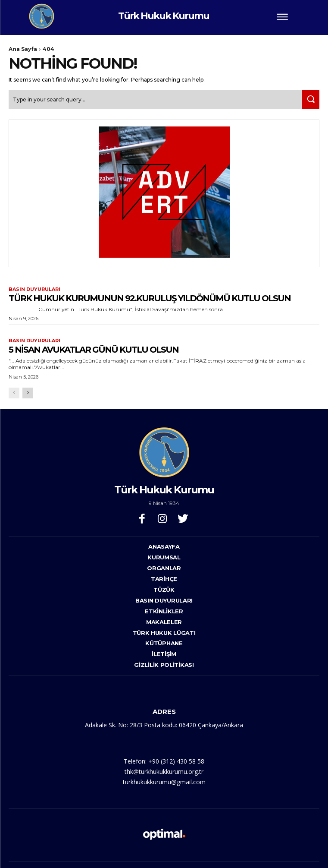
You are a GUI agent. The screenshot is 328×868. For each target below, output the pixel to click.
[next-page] (28, 393)
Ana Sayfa (23, 49)
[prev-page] (14, 393)
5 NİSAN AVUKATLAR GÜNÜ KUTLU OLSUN (94, 350)
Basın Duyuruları (34, 289)
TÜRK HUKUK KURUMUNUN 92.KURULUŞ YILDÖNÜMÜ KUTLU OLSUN (150, 298)
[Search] (311, 99)
